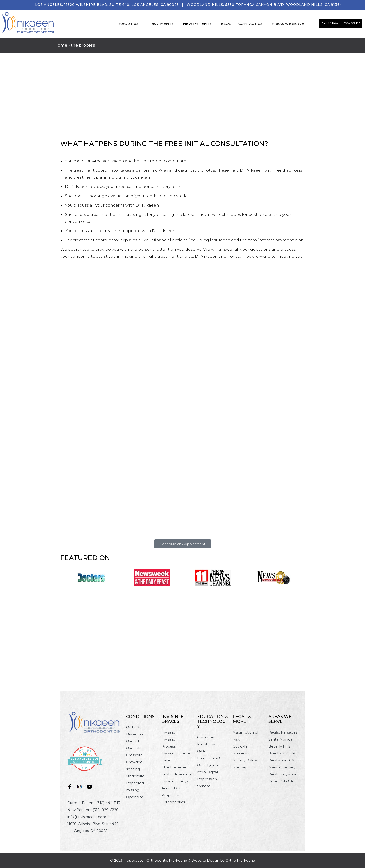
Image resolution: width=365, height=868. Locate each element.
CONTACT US (250, 24)
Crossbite (134, 755)
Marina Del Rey (282, 767)
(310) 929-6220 (106, 810)
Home (61, 45)
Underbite (135, 776)
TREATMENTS (161, 24)
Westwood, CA (281, 760)
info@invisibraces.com (87, 817)
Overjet (133, 741)
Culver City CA (281, 781)
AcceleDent (172, 788)
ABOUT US (129, 24)
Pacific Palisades (283, 732)
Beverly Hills (279, 746)
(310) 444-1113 (108, 803)
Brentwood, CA (282, 753)
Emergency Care (212, 758)
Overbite (134, 748)
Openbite (135, 797)
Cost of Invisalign (176, 774)
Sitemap (240, 767)
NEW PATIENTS (197, 24)
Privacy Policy (245, 760)
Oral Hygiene (209, 765)
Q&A (201, 751)
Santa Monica (280, 739)
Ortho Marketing (240, 860)
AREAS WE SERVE (288, 24)
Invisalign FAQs (175, 781)
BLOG (226, 24)
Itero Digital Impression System (208, 779)
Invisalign (170, 732)
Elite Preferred (174, 767)
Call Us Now (330, 23)
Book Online (352, 23)
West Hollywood (283, 774)
